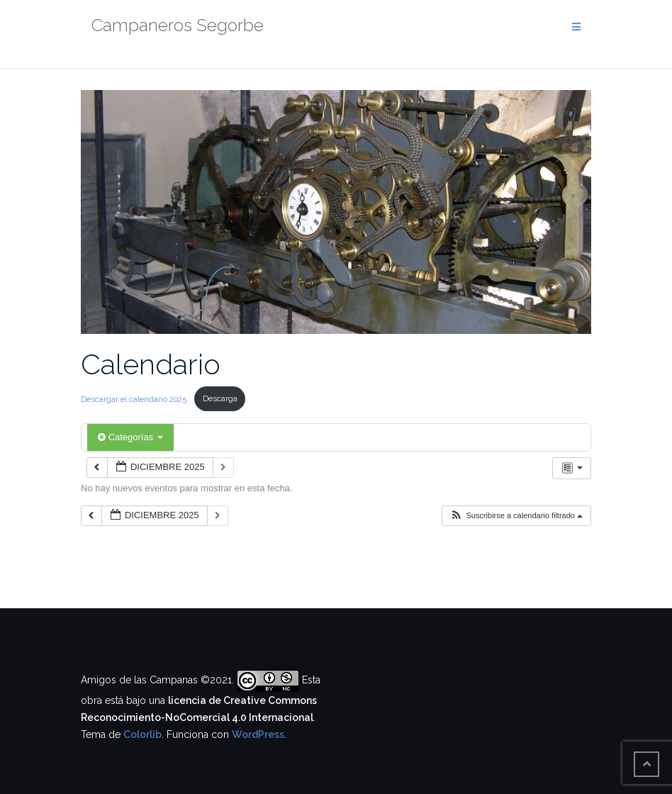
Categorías (130, 437)
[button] (516, 516)
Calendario (151, 364)
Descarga (220, 398)
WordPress (258, 734)
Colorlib (142, 734)
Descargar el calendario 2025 (135, 398)
